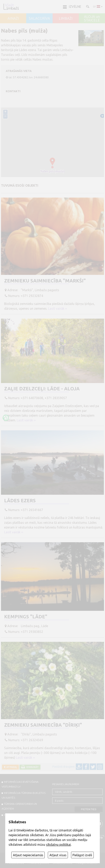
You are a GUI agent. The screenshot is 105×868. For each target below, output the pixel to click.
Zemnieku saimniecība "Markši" (45, 281)
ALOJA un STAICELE (92, 18)
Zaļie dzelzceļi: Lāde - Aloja (42, 389)
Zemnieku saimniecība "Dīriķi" (43, 725)
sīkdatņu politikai (58, 845)
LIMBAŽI (66, 18)
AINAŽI (13, 18)
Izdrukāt (32, 767)
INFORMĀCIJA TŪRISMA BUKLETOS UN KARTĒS (24, 795)
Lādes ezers (20, 501)
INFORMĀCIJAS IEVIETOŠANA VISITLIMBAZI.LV (20, 784)
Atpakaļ (11, 767)
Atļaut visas (58, 855)
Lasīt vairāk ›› (58, 308)
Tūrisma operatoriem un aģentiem (19, 806)
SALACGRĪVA (39, 18)
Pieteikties (89, 809)
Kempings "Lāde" (26, 617)
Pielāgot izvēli (82, 855)
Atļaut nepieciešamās (28, 855)
